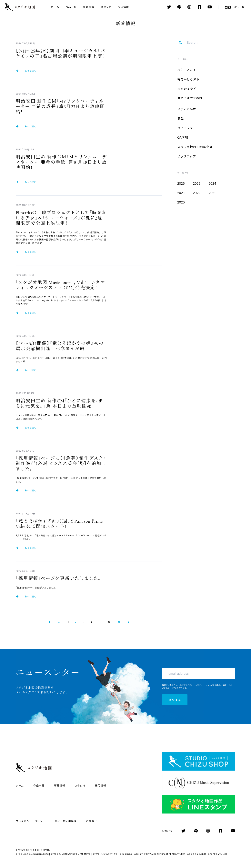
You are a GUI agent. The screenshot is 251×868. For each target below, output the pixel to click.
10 (109, 622)
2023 (181, 193)
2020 (181, 202)
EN (242, 7)
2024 (212, 183)
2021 (212, 193)
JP (235, 7)
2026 (181, 183)
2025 (197, 183)
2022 (197, 193)
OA (183, 137)
